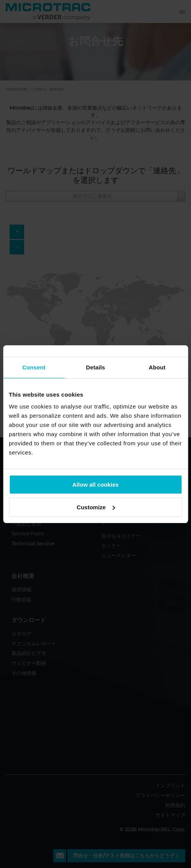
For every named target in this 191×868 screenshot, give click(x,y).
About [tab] (157, 367)
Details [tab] (96, 367)
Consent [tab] (34, 367)
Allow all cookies (95, 485)
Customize (96, 507)
